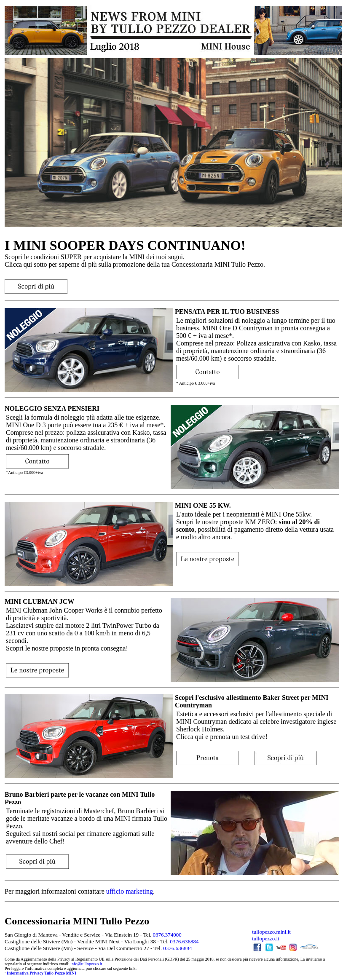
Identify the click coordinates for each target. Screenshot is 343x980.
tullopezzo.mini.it (271, 932)
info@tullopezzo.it (86, 964)
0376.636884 (184, 941)
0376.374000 (167, 935)
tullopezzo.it (266, 938)
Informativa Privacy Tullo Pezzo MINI (42, 973)
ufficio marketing (129, 891)
